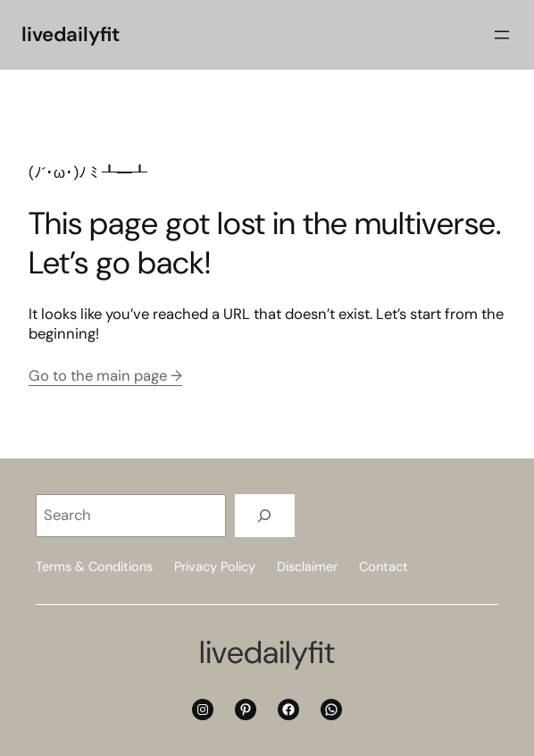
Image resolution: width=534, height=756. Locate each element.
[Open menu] (502, 35)
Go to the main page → (105, 376)
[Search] (265, 515)
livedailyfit (71, 34)
